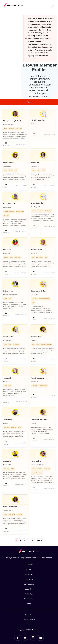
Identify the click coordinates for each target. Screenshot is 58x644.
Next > (39, 540)
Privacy (29, 624)
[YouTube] (25, 638)
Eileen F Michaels (9, 204)
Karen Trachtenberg (10, 507)
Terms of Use (29, 615)
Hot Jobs (29, 569)
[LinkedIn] (41, 638)
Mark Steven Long (37, 378)
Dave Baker (7, 461)
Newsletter (29, 579)
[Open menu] (52, 6)
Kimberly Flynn (36, 250)
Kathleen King (8, 291)
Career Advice (29, 584)
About (29, 604)
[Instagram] (33, 638)
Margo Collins (36, 461)
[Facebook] (17, 638)
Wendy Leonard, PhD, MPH (13, 121)
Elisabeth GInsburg (38, 203)
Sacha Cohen (8, 337)
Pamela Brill (35, 162)
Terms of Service (29, 619)
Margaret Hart (36, 337)
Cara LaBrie (7, 378)
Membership (29, 574)
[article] (15, 129)
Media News (29, 589)
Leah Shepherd (9, 162)
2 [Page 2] (20, 540)
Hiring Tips (29, 594)
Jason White (8, 419)
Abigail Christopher (38, 120)
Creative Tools (29, 599)
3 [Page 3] (24, 540)
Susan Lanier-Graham (39, 291)
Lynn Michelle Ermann (39, 419)
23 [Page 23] (33, 540)
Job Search (29, 564)
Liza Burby (7, 250)
